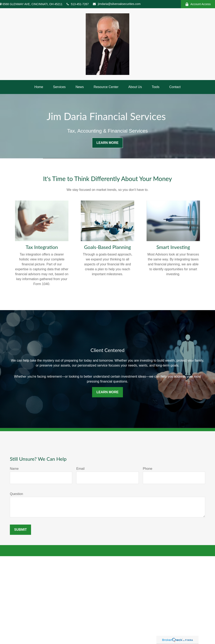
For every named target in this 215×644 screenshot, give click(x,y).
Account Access (198, 4)
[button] (39, 87)
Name (14, 469)
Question (16, 494)
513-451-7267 (78, 4)
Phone (148, 469)
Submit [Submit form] (20, 530)
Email (80, 469)
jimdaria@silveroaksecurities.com (117, 4)
